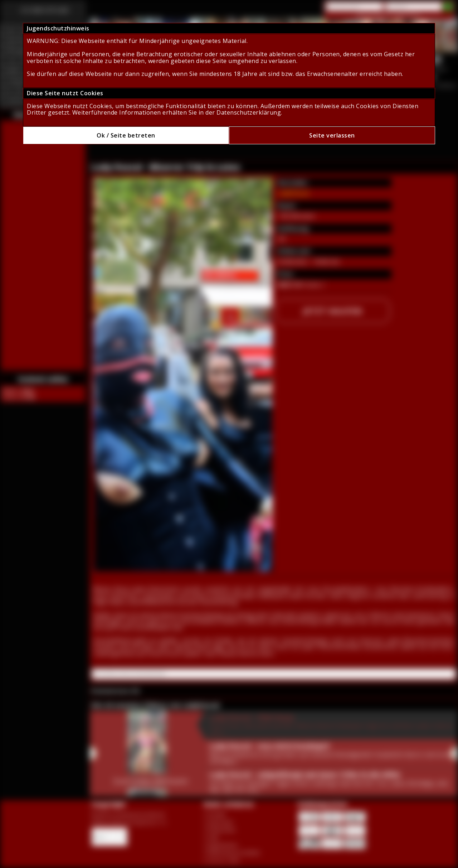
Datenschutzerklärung (249, 112)
